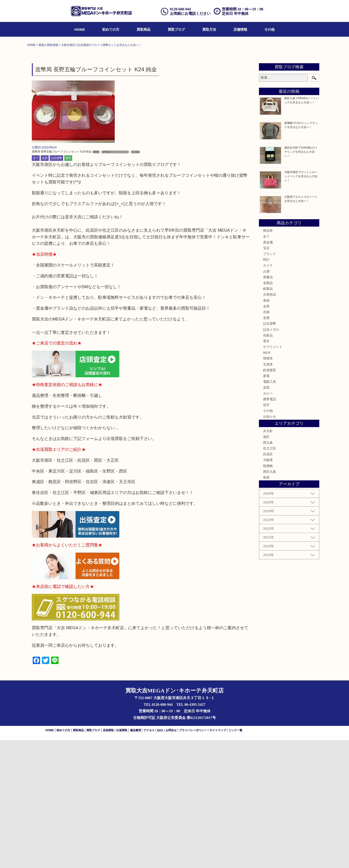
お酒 (266, 399)
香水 (266, 469)
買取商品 (144, 29)
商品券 (268, 358)
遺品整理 (135, 858)
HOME (80, 29)
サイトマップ (218, 858)
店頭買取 (108, 858)
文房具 (268, 492)
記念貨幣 (56, 286)
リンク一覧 (235, 858)
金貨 (45, 286)
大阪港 (268, 588)
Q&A (160, 858)
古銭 (266, 440)
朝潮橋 (268, 593)
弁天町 (268, 559)
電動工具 (270, 509)
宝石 (266, 376)
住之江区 (270, 576)
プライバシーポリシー (193, 858)
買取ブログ (176, 29)
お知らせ (270, 544)
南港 (266, 605)
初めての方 (111, 29)
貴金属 (268, 370)
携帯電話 (270, 527)
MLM (267, 480)
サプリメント (273, 475)
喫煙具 (268, 486)
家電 (266, 504)
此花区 (268, 582)
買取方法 (209, 29)
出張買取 (122, 858)
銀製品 (268, 416)
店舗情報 (240, 29)
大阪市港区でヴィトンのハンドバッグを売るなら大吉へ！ (301, 304)
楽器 (266, 515)
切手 (266, 533)
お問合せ (171, 858)
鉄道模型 (270, 498)
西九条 (268, 570)
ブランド (270, 382)
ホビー (268, 521)
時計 (266, 387)
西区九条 (270, 599)
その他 (269, 29)
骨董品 (268, 405)
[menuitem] (80, 29)
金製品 (268, 411)
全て (36, 286)
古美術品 (270, 422)
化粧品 (268, 463)
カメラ (268, 393)
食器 (266, 428)
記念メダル (271, 457)
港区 (68, 286)
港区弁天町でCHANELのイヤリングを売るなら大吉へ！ (301, 279)
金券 (266, 434)
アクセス (149, 858)
